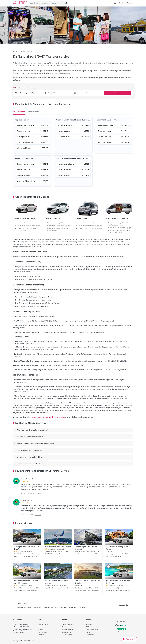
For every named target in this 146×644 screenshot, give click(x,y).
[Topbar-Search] (66, 3)
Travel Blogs (90, 635)
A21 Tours (38, 515)
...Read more (46, 489)
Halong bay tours (43, 624)
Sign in (121, 3)
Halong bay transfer (68, 624)
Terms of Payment (92, 629)
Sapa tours (41, 629)
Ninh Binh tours (42, 632)
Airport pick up (19, 88)
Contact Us (122, 605)
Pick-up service (19, 112)
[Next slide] (132, 25)
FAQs (88, 627)
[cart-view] (115, 3)
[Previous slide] (14, 25)
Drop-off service (34, 112)
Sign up (129, 3)
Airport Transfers (26, 52)
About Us (89, 624)
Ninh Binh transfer (68, 629)
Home (15, 52)
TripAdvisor (39, 493)
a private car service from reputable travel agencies (48, 417)
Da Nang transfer (67, 635)
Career (88, 632)
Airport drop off (37, 88)
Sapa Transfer (66, 627)
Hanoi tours (41, 627)
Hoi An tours (41, 635)
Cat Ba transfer (67, 632)
